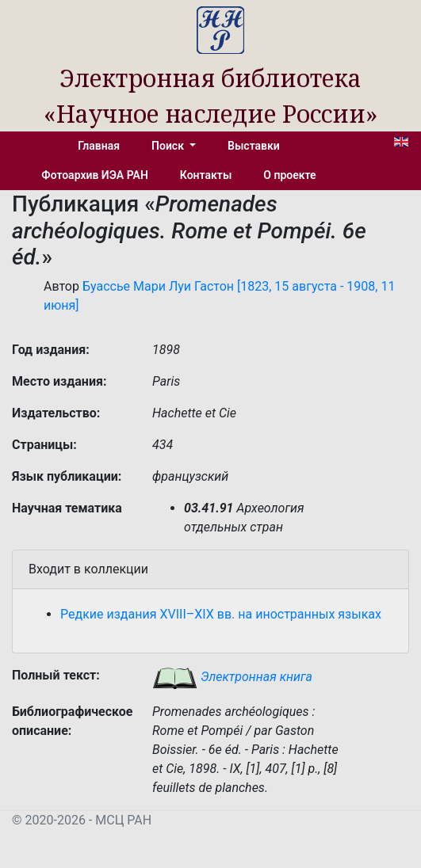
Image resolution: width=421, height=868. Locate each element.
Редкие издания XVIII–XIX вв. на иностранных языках (221, 614)
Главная (99, 146)
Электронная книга (232, 677)
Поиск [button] (169, 146)
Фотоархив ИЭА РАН (95, 175)
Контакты (206, 175)
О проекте (289, 175)
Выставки (254, 146)
